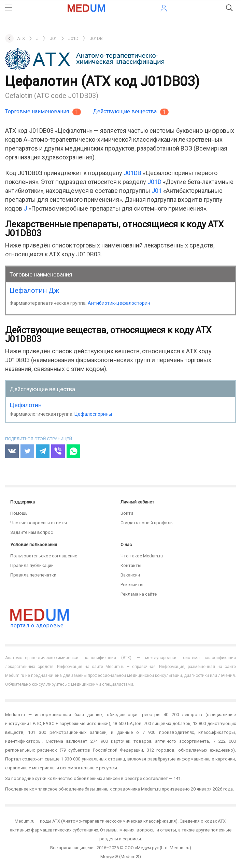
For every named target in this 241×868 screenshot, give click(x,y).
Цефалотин (26, 405)
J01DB (132, 173)
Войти (127, 513)
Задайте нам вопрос (32, 532)
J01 (157, 191)
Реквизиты (132, 585)
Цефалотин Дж (34, 290)
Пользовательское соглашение (44, 556)
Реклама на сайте (139, 594)
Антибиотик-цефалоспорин (119, 303)
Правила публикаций (32, 565)
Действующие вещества (125, 112)
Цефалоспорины (93, 414)
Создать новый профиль (147, 523)
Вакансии (130, 575)
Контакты (131, 565)
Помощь (19, 513)
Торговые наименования (37, 112)
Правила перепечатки (33, 575)
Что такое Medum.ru (142, 556)
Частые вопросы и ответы (39, 523)
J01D (154, 182)
